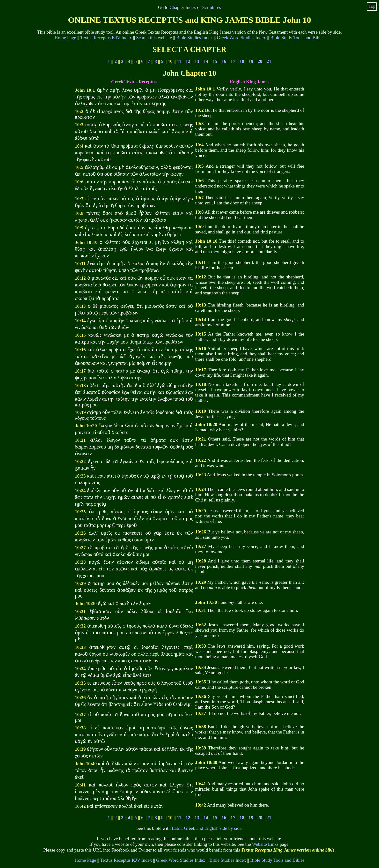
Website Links (265, 844)
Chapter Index (183, 7)
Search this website (154, 38)
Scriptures (211, 7)
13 (197, 61)
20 (260, 61)
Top (372, 6)
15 (215, 61)
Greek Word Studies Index (241, 38)
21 (269, 61)
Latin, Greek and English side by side (207, 828)
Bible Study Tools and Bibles (297, 38)
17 (233, 61)
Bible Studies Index (194, 38)
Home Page (65, 38)
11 (179, 61)
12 (188, 61)
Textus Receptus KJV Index (106, 38)
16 (224, 61)
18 (242, 61)
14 (206, 61)
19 (251, 61)
